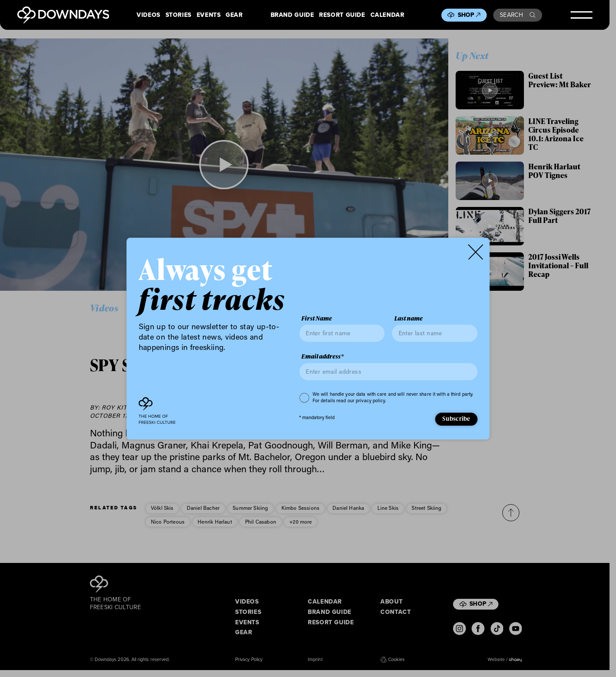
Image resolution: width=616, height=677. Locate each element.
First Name (317, 318)
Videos (148, 15)
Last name (409, 318)
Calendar (388, 15)
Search (518, 15)
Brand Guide (292, 15)
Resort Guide (342, 15)
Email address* (322, 357)
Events (209, 15)
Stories (179, 15)
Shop (469, 15)
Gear (234, 15)
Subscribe (456, 419)
